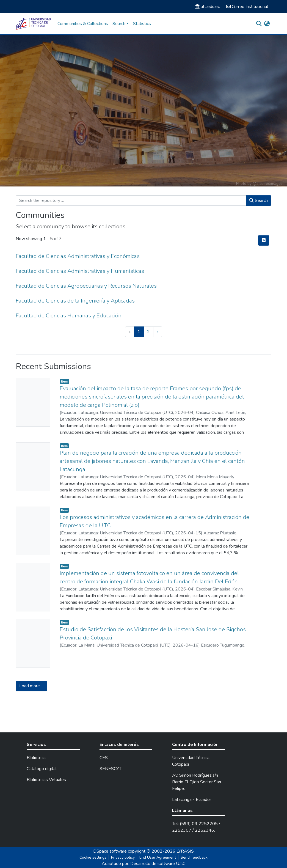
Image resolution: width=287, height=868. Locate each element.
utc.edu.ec (207, 7)
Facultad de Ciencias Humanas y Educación (69, 316)
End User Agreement (158, 857)
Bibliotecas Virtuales (46, 780)
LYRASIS (185, 851)
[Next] (158, 332)
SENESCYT (111, 769)
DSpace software (110, 851)
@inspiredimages (268, 184)
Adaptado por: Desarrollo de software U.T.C (143, 864)
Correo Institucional (247, 7)
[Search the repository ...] (131, 200)
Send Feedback (194, 857)
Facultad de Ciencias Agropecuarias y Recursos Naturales (86, 286)
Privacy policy (123, 857)
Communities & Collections (83, 24)
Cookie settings (93, 857)
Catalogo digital (42, 769)
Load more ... (31, 686)
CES (104, 758)
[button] (267, 24)
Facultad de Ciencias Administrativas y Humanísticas (80, 271)
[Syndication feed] (264, 240)
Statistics (142, 24)
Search (259, 200)
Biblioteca (36, 758)
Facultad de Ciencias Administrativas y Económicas (78, 256)
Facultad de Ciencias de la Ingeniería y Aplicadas (75, 301)
